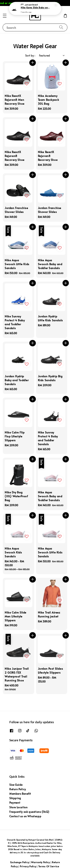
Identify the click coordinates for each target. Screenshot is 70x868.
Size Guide (16, 785)
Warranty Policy (40, 862)
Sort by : (30, 56)
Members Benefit (20, 794)
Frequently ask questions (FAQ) (29, 812)
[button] (5, 16)
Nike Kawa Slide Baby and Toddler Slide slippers (35, 8)
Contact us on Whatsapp (25, 816)
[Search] (61, 27)
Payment (15, 803)
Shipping (15, 798)
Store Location (18, 807)
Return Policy (18, 789)
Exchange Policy (20, 862)
